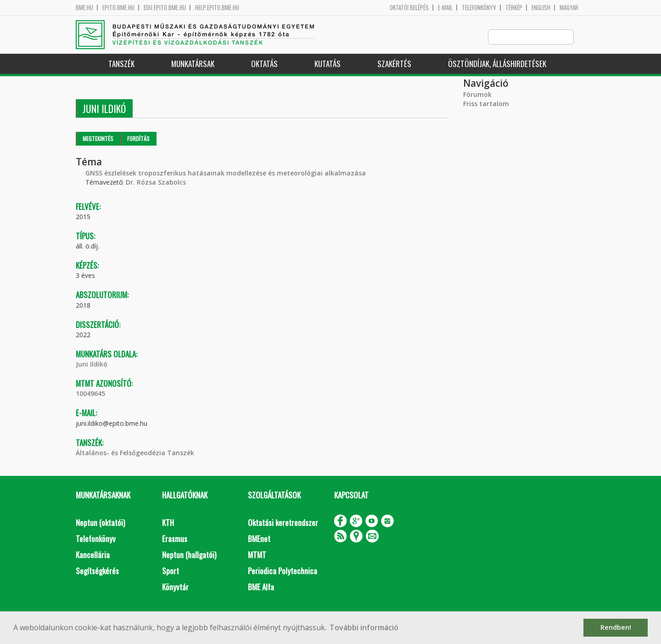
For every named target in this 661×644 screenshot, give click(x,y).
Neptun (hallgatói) (189, 555)
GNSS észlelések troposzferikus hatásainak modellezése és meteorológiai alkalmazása (226, 173)
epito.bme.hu (118, 8)
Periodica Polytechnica (283, 571)
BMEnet (259, 539)
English (541, 8)
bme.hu (84, 8)
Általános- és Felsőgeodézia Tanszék (135, 453)
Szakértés (394, 64)
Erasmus (175, 539)
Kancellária (93, 555)
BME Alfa (261, 587)
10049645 (90, 394)
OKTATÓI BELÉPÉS (409, 8)
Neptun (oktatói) (100, 523)
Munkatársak (193, 64)
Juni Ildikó (92, 364)
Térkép (514, 8)
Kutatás (328, 64)
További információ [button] (364, 627)
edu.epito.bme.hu (165, 8)
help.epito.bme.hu (217, 8)
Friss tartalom (486, 104)
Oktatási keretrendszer (283, 523)
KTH (168, 523)
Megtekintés (98, 139)
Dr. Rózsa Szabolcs (156, 183)
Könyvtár (175, 587)
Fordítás (138, 139)
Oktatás (264, 64)
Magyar (569, 8)
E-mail (445, 8)
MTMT (257, 555)
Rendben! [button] (616, 627)
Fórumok (477, 95)
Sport (171, 571)
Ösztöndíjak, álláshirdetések (497, 64)
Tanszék (121, 64)
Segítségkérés (97, 571)
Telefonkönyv (479, 8)
